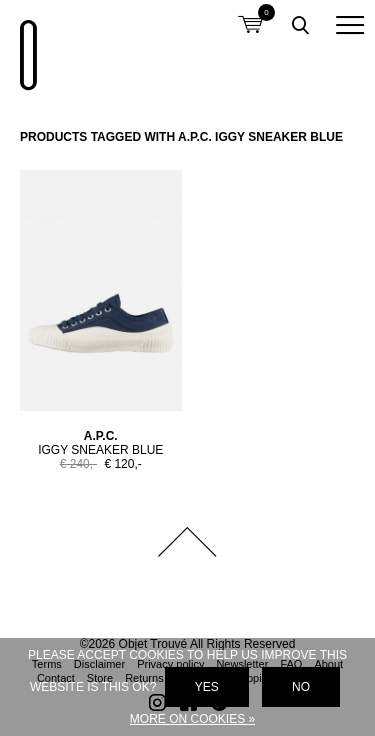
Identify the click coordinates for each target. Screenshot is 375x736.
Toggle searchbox (300, 25)
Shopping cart (250, 12)
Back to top (188, 542)
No (301, 687)
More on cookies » (192, 719)
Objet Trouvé (25, 45)
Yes (207, 687)
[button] (350, 25)
